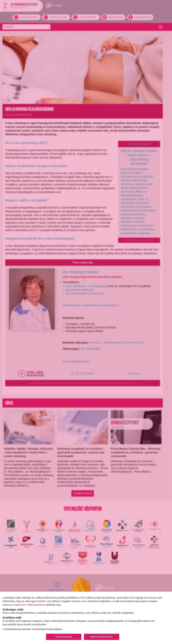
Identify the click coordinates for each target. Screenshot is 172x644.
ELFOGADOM (64, 637)
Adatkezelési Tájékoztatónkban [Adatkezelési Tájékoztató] (29, 605)
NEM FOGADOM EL (102, 637)
